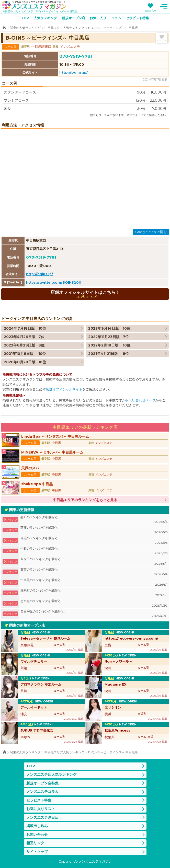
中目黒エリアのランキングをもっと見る (85, 500)
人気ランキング (45, 18)
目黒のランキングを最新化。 (94, 541)
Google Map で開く (151, 232)
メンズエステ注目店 (42, 817)
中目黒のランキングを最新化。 (94, 582)
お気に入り (150, 11)
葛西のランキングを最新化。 (94, 572)
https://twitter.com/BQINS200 (54, 282)
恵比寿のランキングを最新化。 (94, 603)
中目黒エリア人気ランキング (64, 28)
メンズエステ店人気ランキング (51, 774)
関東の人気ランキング (25, 28)
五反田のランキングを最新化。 (94, 562)
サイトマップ (37, 852)
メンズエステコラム (42, 792)
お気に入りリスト (41, 809)
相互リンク (35, 843)
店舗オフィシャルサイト (64, 389)
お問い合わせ (37, 835)
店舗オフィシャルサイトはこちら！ (85, 294)
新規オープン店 (73, 18)
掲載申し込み (37, 826)
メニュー (164, 6)
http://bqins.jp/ (73, 72)
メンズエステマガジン (34, 5)
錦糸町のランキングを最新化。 (94, 593)
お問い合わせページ (140, 400)
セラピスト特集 (137, 18)
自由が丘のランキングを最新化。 (94, 614)
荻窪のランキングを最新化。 (94, 530)
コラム (116, 18)
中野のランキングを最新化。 (94, 551)
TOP (25, 18)
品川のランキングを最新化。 (94, 520)
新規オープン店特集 (42, 783)
